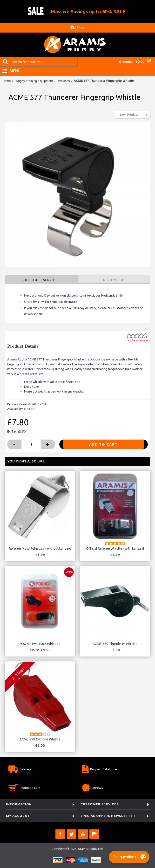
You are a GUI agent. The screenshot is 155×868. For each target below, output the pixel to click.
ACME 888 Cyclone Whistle (40, 739)
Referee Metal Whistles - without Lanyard (40, 549)
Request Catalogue (99, 770)
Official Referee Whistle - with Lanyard (115, 549)
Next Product (135, 115)
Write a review (138, 340)
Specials (92, 788)
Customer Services (41, 280)
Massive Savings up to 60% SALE (88, 11)
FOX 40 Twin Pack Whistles (40, 644)
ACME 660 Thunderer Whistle (115, 644)
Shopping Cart (24, 788)
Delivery (20, 770)
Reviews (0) (114, 280)
